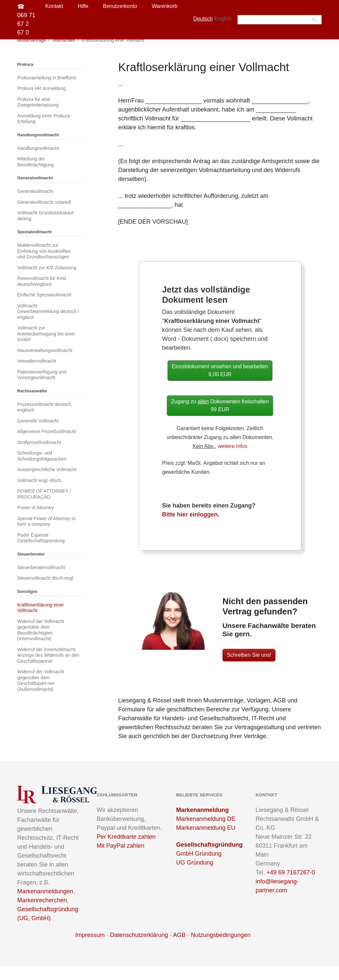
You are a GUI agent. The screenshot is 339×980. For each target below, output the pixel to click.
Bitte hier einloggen (190, 529)
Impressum (90, 949)
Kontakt (54, 6)
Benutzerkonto (120, 6)
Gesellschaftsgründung (209, 859)
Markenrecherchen (42, 914)
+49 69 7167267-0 (291, 887)
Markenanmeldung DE (206, 833)
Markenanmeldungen (45, 906)
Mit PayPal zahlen (121, 860)
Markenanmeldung (202, 824)
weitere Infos (233, 460)
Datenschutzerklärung (139, 949)
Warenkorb (165, 6)
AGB (179, 949)
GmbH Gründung (199, 868)
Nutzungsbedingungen (221, 949)
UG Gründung (195, 877)
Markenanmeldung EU (206, 842)
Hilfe (83, 6)
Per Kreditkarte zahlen (126, 851)
